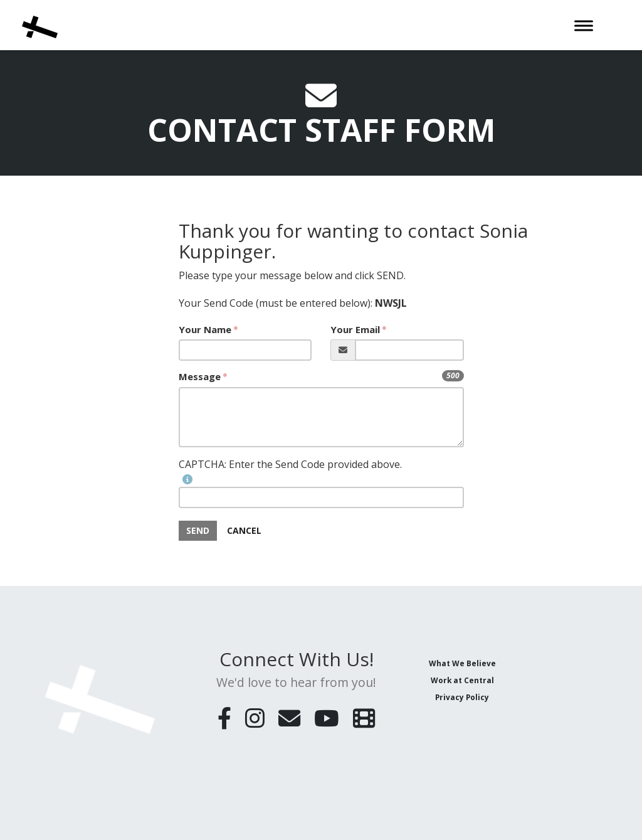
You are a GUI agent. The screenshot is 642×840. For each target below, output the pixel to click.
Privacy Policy (462, 697)
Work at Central (462, 680)
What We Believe (462, 663)
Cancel (244, 530)
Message (200, 376)
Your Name (205, 329)
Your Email (355, 329)
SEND (198, 530)
